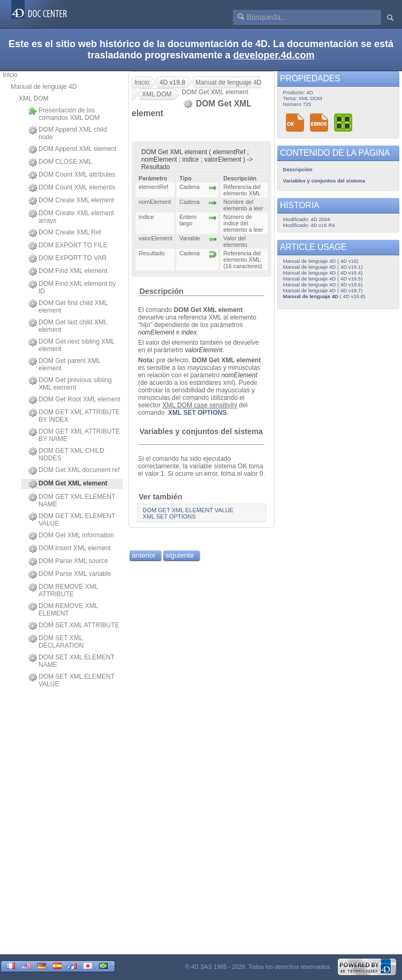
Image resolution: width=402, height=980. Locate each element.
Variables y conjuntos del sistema (201, 431)
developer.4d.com (274, 55)
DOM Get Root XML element (74, 400)
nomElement (156, 332)
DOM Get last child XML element (68, 326)
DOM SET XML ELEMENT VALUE (71, 680)
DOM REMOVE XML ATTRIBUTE (63, 590)
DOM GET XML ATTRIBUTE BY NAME (74, 435)
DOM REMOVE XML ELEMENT (63, 610)
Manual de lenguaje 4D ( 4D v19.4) (323, 273)
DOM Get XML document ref (74, 470)
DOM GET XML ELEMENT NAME (72, 500)
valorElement (203, 350)
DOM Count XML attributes (72, 175)
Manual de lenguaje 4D (44, 87)
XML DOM (34, 98)
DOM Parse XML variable (70, 574)
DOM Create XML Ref (65, 233)
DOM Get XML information (71, 536)
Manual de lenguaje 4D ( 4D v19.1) (323, 267)
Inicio (10, 75)
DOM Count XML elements (72, 188)
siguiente (180, 555)
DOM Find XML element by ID (72, 287)
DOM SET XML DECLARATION (56, 642)
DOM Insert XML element (70, 549)
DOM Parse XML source (68, 561)
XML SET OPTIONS (197, 413)
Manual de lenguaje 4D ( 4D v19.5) (323, 279)
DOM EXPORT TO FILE (68, 246)
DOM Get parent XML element (65, 364)
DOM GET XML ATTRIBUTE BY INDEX (74, 416)
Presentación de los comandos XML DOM (64, 114)
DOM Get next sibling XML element (71, 345)
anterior (144, 555)
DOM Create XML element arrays (71, 217)
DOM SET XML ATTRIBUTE (74, 626)
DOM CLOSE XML (60, 162)
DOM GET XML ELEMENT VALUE (72, 520)
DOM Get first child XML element (68, 307)
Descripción (161, 291)
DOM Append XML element (73, 149)
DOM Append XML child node (68, 133)
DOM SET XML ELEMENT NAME (71, 661)
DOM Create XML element (71, 201)
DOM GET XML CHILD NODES (66, 454)
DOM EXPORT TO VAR (67, 259)
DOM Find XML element (68, 271)
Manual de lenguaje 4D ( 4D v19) (321, 261)
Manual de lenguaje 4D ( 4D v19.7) (323, 290)
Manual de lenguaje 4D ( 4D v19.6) (323, 284)
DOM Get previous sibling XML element (70, 384)
